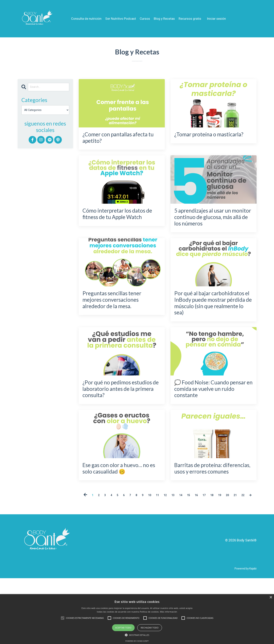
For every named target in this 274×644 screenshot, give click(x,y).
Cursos (145, 18)
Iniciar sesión (220, 18)
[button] (137, 635)
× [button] (271, 597)
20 (250, 554)
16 (213, 554)
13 (185, 554)
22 (168, 561)
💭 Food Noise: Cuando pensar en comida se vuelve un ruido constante (213, 425)
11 (166, 554)
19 (240, 554)
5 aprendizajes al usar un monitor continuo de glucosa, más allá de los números (211, 229)
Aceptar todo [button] (123, 628)
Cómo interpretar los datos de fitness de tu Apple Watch (114, 225)
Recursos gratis (192, 18)
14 (194, 554)
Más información (169, 612)
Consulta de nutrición (84, 18)
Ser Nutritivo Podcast (120, 18)
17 (222, 554)
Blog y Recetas (166, 18)
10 (157, 554)
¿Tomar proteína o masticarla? (201, 141)
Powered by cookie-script (137, 641)
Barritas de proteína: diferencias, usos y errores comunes (205, 522)
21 (159, 561)
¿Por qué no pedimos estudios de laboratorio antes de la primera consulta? (117, 430)
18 (231, 554)
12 (175, 554)
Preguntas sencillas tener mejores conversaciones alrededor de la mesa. (120, 321)
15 (203, 554)
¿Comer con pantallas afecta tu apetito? (115, 141)
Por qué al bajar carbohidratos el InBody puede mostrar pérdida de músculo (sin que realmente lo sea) (213, 329)
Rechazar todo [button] (150, 628)
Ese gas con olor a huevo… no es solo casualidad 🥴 (121, 518)
